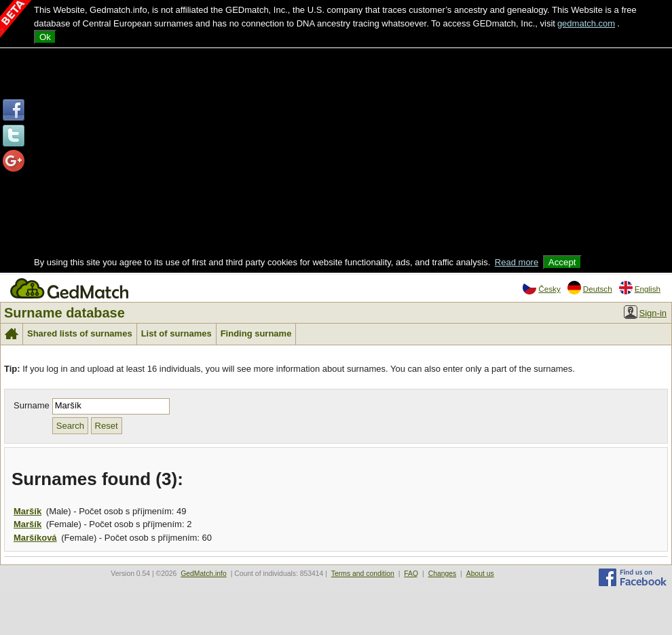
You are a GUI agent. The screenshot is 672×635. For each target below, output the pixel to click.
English (640, 288)
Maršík (27, 511)
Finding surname (256, 333)
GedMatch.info (204, 574)
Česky (541, 288)
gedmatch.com (586, 23)
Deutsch (590, 288)
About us (480, 574)
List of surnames (176, 333)
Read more (517, 262)
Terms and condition (363, 574)
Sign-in (645, 312)
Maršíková (35, 538)
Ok (45, 37)
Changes (443, 574)
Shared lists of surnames (80, 333)
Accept (562, 262)
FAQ (411, 574)
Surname (32, 405)
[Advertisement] (336, 153)
